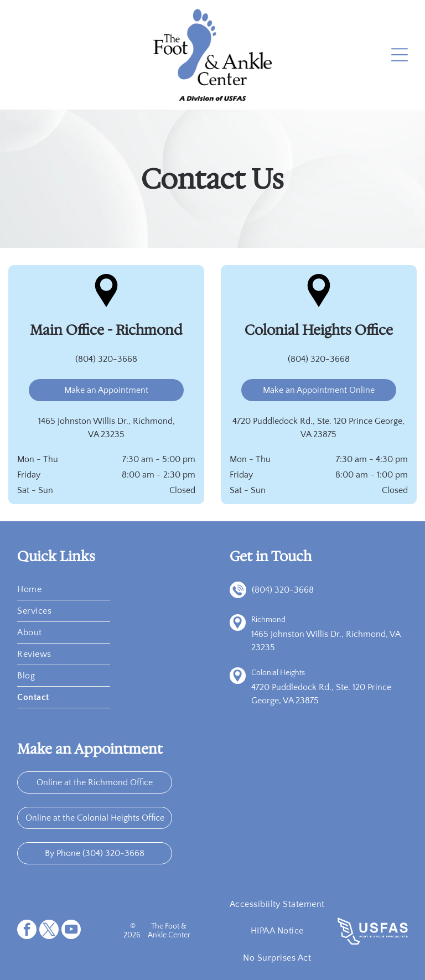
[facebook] (27, 931)
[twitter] (49, 931)
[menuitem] (64, 590)
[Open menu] (400, 55)
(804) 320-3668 (106, 359)
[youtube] (71, 931)
